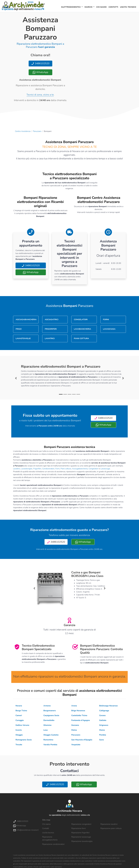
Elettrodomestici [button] (71, 7)
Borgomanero (50, 711)
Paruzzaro (37, 131)
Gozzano (75, 725)
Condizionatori (48, 469)
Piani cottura (66, 469)
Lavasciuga (105, 469)
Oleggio (19, 735)
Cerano (102, 715)
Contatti (113, 7)
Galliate (103, 720)
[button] (16, 378)
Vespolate (76, 745)
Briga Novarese (78, 711)
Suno (102, 740)
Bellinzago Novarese (108, 706)
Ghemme (47, 725)
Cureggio (20, 720)
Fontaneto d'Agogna (81, 720)
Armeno (47, 706)
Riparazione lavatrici (109, 824)
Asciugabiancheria (80, 469)
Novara (19, 706)
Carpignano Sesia (51, 715)
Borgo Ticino (21, 711)
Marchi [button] (89, 7)
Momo (102, 730)
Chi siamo (101, 7)
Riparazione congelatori (81, 824)
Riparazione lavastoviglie (82, 841)
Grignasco (104, 725)
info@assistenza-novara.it (26, 830)
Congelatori (94, 469)
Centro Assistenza (23, 131)
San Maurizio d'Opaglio (82, 740)
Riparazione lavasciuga (81, 837)
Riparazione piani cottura (111, 828)
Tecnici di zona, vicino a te (40, 95)
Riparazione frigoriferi (80, 833)
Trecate (19, 745)
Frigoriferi (37, 469)
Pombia (103, 735)
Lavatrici (17, 469)
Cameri (19, 715)
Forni (57, 469)
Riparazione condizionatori (53, 844)
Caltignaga (104, 711)
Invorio (19, 730)
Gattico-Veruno (22, 725)
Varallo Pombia (50, 745)
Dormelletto (49, 720)
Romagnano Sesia (24, 740)
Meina (74, 730)
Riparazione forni (78, 828)
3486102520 (40, 63)
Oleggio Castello (51, 735)
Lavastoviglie (27, 469)
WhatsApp (40, 72)
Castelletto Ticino (79, 715)
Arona (74, 706)
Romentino (48, 740)
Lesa (45, 730)
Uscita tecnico (128, 7)
